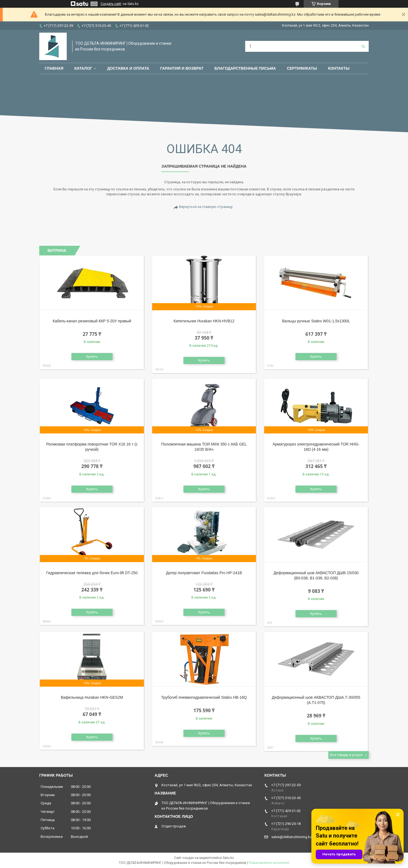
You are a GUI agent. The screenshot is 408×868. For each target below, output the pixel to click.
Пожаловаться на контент (269, 863)
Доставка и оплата (128, 68)
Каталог (83, 68)
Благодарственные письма (245, 68)
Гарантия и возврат (182, 68)
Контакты (339, 68)
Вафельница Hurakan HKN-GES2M (92, 697)
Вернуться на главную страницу (206, 207)
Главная (54, 68)
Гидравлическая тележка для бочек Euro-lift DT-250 (92, 573)
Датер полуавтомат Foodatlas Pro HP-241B (204, 573)
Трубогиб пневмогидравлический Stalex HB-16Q (204, 697)
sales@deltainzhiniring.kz (292, 837)
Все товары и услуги (346, 755)
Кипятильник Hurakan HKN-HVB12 (204, 321)
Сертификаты (302, 68)
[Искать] (363, 46)
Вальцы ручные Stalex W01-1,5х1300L (316, 321)
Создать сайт (111, 4)
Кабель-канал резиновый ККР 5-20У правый (92, 321)
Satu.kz (228, 858)
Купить (92, 356)
